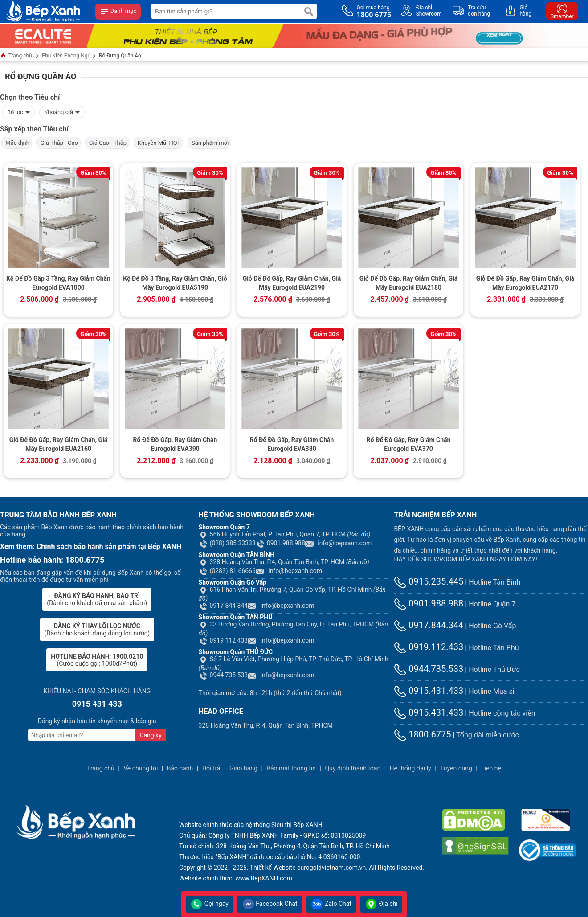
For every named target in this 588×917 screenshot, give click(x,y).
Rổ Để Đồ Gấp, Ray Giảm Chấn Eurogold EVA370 (409, 444)
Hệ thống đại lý (410, 768)
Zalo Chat (331, 904)
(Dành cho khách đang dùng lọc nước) (97, 630)
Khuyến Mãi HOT (159, 143)
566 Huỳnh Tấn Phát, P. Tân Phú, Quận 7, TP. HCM (285, 534)
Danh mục (118, 12)
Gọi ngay (209, 904)
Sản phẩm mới (210, 143)
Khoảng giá (62, 111)
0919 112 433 (223, 640)
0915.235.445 (429, 581)
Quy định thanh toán (353, 768)
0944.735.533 (429, 669)
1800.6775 (422, 734)
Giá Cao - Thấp (107, 143)
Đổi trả (211, 768)
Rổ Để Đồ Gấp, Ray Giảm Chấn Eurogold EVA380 (292, 444)
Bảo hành (180, 768)
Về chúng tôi (141, 768)
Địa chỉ (381, 904)
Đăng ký (151, 735)
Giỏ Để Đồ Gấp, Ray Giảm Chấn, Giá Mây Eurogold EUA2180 (409, 283)
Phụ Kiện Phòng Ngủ (66, 56)
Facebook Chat (270, 904)
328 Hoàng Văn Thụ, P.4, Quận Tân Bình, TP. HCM (284, 562)
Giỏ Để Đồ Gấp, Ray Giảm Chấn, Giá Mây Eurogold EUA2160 (59, 444)
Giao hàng (243, 768)
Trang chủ (16, 56)
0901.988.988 (280, 543)
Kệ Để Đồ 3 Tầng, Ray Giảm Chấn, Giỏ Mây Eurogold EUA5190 (175, 283)
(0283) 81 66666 (227, 571)
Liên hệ (491, 768)
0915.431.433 (429, 691)
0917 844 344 (223, 606)
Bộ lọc (18, 111)
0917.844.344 (429, 625)
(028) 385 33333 (227, 543)
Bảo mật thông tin (291, 768)
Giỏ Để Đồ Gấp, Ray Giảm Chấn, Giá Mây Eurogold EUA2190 (292, 283)
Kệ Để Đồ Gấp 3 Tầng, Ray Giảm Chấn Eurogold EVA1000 (58, 283)
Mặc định (17, 143)
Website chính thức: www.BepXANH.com (236, 878)
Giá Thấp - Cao (58, 143)
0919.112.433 (429, 647)
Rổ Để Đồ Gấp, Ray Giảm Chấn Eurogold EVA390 (175, 444)
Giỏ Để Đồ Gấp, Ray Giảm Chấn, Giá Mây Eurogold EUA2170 (525, 283)
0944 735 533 (223, 675)
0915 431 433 (97, 704)
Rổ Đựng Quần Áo (120, 56)
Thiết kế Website (273, 868)
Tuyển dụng (456, 768)
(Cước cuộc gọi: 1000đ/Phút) (97, 660)
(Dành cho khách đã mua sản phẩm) (97, 599)
